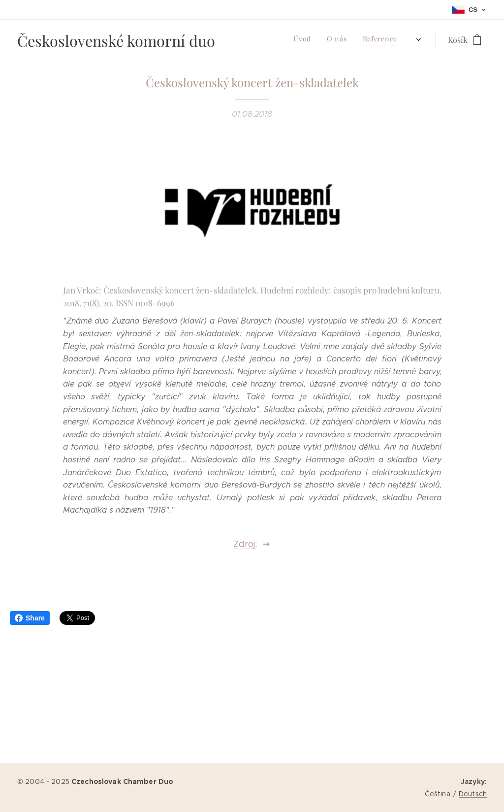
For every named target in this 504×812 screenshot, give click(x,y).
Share (30, 618)
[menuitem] (326, 40)
